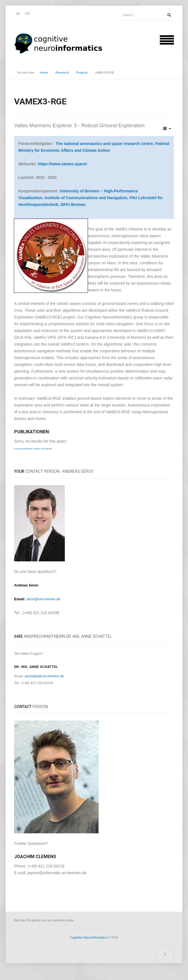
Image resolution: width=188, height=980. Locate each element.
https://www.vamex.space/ (63, 164)
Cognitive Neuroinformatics (89, 937)
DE (18, 14)
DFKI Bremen (73, 205)
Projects (82, 72)
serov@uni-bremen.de (43, 599)
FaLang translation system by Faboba (33, 449)
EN (27, 14)
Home (44, 72)
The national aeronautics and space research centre (104, 144)
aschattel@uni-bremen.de (44, 676)
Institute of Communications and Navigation (86, 198)
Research (62, 72)
